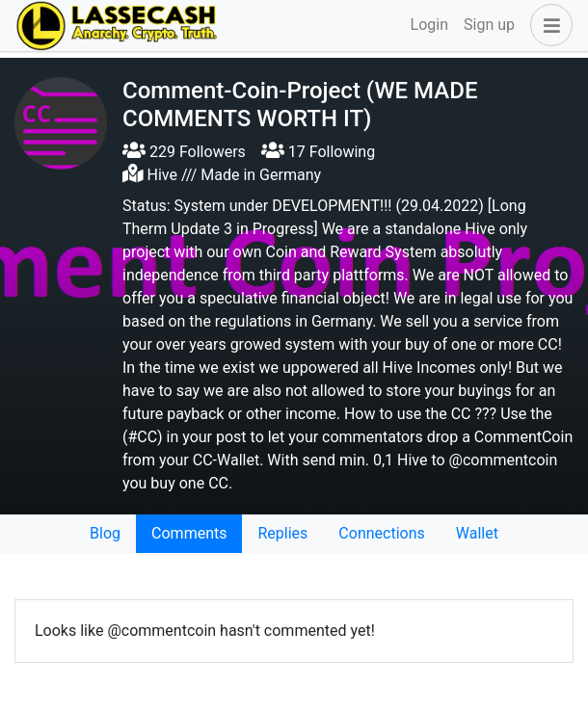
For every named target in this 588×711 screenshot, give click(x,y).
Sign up (489, 25)
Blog (105, 533)
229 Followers (184, 152)
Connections (381, 533)
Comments (189, 533)
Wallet (477, 533)
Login (429, 25)
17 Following (318, 152)
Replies (282, 533)
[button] (548, 25)
